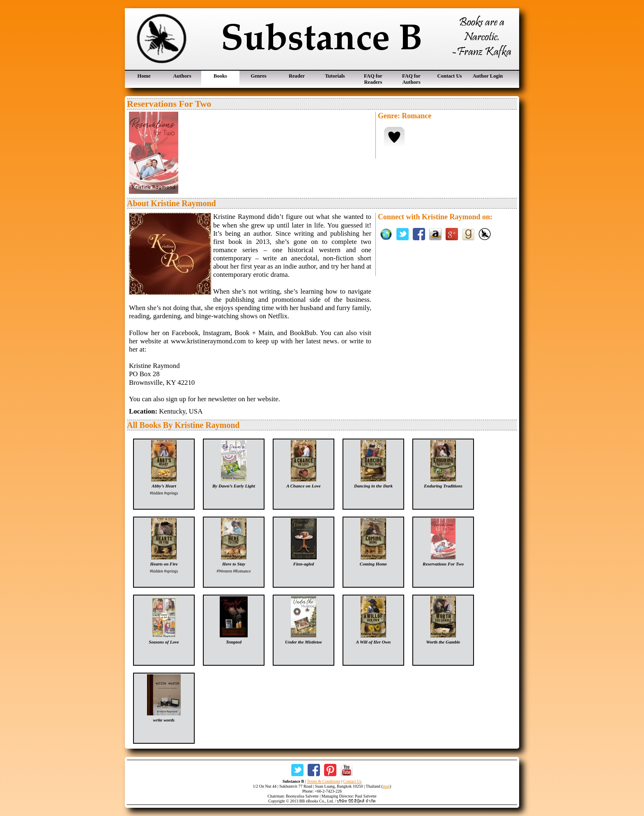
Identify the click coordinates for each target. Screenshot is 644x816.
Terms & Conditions (324, 781)
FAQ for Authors (411, 79)
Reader (297, 76)
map (386, 786)
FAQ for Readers (373, 79)
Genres (258, 76)
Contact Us (450, 76)
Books (220, 76)
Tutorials (335, 76)
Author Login (488, 76)
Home (144, 76)
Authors (182, 76)
